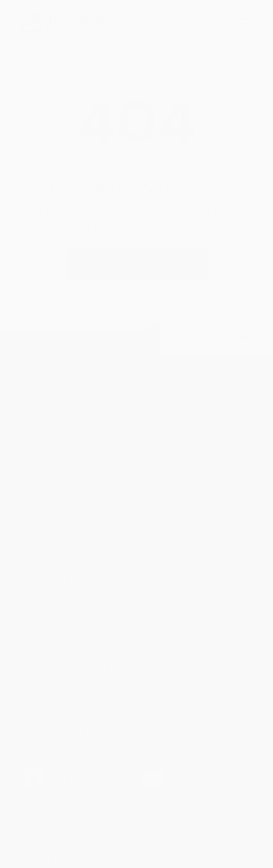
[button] (137, 434)
